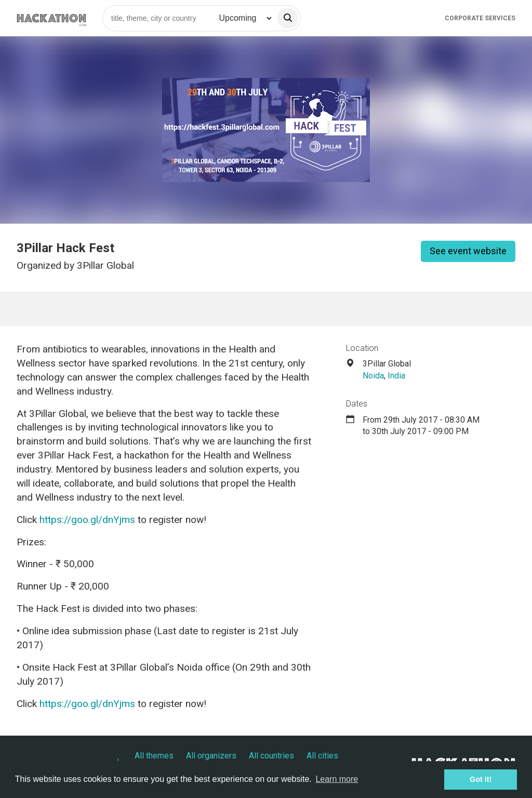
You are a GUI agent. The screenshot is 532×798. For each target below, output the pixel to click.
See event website (468, 251)
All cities (322, 756)
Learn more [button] (337, 779)
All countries (271, 756)
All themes (154, 756)
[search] (288, 18)
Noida (373, 376)
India (396, 376)
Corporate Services (480, 18)
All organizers (211, 756)
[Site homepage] (51, 18)
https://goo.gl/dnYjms (87, 520)
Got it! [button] (481, 779)
